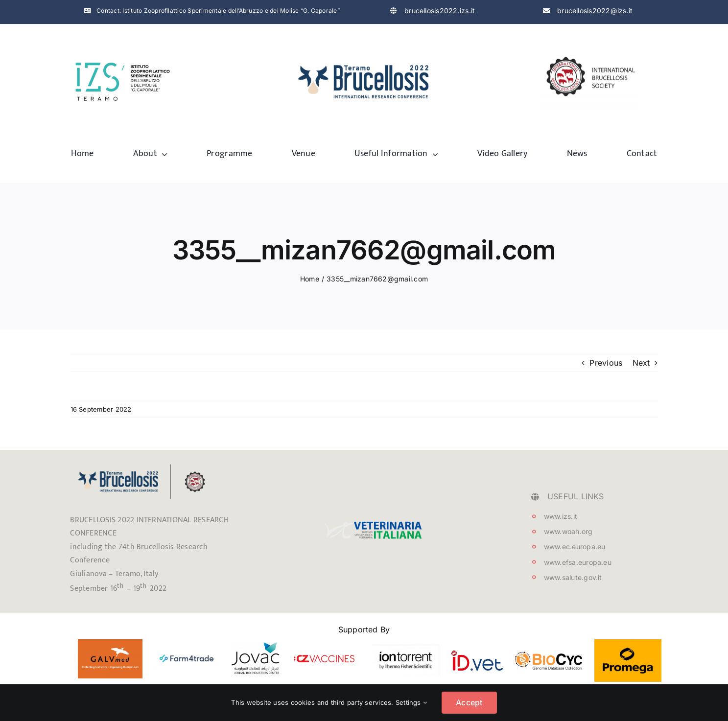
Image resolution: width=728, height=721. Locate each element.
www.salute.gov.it (573, 577)
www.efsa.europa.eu (578, 562)
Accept (469, 702)
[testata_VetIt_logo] (374, 525)
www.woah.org (568, 531)
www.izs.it (561, 516)
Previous (606, 363)
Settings (411, 702)
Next (641, 363)
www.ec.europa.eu (575, 547)
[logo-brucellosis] (364, 59)
